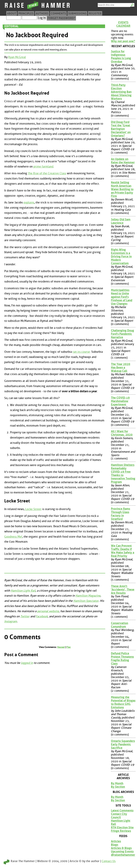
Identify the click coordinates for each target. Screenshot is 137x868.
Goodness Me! (13, 537)
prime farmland (43, 167)
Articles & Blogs (121, 848)
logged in (27, 663)
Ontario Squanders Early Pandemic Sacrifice (123, 744)
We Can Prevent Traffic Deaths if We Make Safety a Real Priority (123, 551)
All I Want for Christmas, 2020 (122, 433)
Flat (69, 647)
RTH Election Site (122, 828)
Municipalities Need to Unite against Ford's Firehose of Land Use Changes (122, 297)
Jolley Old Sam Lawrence (121, 221)
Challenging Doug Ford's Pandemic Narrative (122, 334)
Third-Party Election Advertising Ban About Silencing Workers (121, 92)
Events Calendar (123, 24)
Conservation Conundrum (120, 625)
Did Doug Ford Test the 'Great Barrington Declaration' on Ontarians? (121, 129)
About (12, 13)
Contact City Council (119, 816)
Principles (26, 13)
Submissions (77, 13)
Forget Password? (61, 18)
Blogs (115, 845)
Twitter (25, 616)
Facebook (42, 616)
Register (95, 13)
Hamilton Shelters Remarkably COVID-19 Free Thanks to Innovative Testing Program (123, 473)
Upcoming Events (122, 851)
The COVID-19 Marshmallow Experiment (120, 401)
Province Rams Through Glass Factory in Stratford (120, 514)
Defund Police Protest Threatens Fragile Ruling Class (122, 658)
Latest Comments (122, 811)
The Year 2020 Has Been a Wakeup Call (121, 367)
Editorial (12, 26)
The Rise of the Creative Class (47, 173)
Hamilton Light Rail (23, 591)
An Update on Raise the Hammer (123, 161)
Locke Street (33, 509)
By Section (118, 787)
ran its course (81, 352)
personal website (48, 611)
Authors (42, 13)
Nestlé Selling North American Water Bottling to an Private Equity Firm (122, 189)
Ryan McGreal (17, 57)
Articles (116, 841)
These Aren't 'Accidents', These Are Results (123, 590)
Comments (58, 13)
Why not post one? (123, 41)
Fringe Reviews (121, 831)
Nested (61, 647)
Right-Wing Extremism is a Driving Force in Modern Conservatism (121, 256)
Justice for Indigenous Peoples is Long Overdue (121, 56)
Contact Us (109, 861)
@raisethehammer (123, 855)
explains (29, 202)
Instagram (11, 621)
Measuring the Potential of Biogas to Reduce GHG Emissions (123, 702)
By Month (117, 783)
